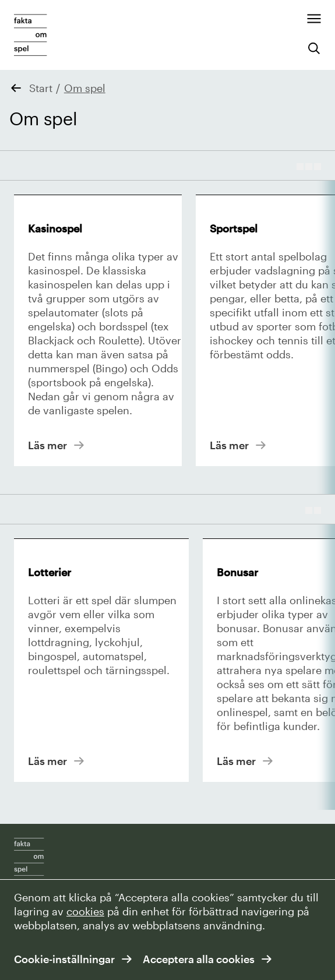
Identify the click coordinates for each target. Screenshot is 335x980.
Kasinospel (55, 228)
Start (41, 88)
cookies (85, 911)
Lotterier (50, 572)
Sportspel (234, 228)
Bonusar (237, 572)
